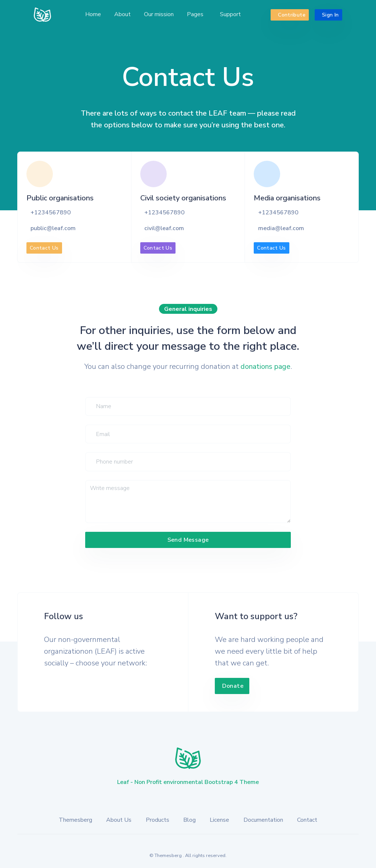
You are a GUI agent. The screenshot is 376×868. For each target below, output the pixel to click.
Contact (307, 820)
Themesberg (75, 820)
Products (158, 820)
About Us (119, 820)
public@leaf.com (53, 228)
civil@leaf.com (164, 228)
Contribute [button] (291, 14)
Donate (233, 686)
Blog (189, 820)
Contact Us (44, 248)
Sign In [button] (330, 14)
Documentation (263, 820)
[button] (196, 15)
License (219, 820)
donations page (265, 366)
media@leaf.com (281, 228)
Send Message (188, 540)
